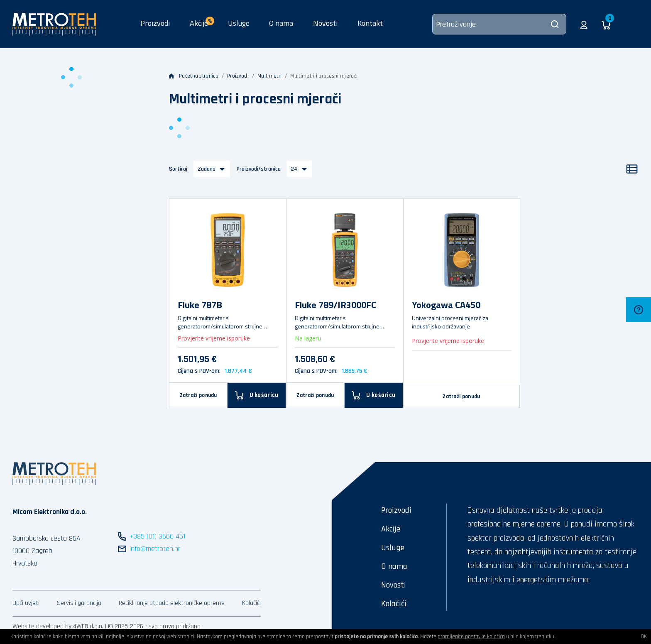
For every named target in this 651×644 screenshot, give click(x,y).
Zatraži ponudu (198, 395)
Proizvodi (155, 23)
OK (644, 637)
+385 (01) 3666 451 (157, 536)
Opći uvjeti (26, 603)
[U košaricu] (257, 395)
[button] (584, 24)
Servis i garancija (79, 603)
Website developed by (42, 626)
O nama (281, 23)
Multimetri (269, 76)
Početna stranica (194, 76)
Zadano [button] (207, 169)
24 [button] (294, 169)
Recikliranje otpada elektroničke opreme (172, 603)
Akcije (391, 529)
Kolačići (251, 603)
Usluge (239, 23)
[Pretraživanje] (499, 24)
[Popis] (632, 169)
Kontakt (370, 23)
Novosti (325, 23)
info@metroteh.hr (155, 549)
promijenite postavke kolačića (471, 637)
